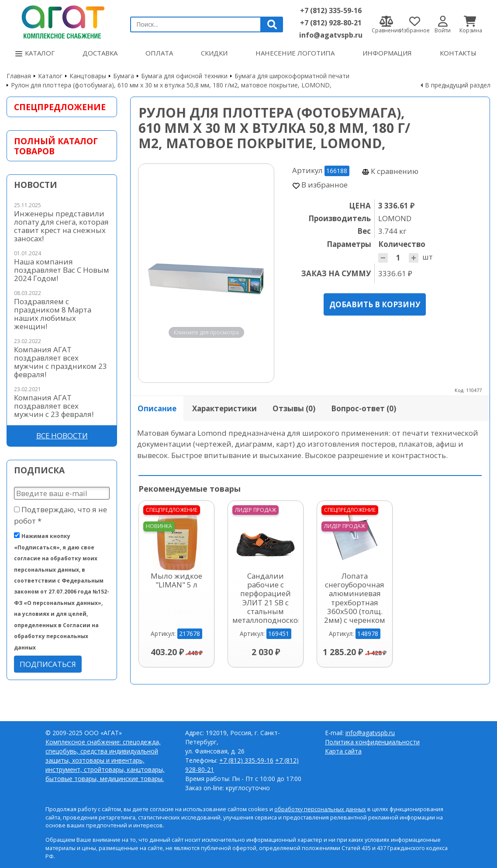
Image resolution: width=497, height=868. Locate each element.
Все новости (62, 436)
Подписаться (48, 664)
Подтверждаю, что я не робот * (60, 515)
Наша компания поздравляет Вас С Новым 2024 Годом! (62, 270)
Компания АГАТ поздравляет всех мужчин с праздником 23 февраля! (60, 362)
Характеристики (224, 408)
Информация (387, 53)
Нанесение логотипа (295, 53)
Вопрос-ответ (364, 408)
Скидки (214, 53)
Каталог (35, 53)
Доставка (100, 53)
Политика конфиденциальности (372, 742)
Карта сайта (343, 751)
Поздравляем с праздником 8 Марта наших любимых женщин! (53, 314)
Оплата (159, 53)
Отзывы (294, 408)
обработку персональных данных (320, 809)
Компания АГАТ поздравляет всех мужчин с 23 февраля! (54, 406)
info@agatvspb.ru (331, 35)
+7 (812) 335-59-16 (331, 10)
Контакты (458, 53)
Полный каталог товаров (56, 146)
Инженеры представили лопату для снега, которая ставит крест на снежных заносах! (61, 226)
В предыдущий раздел (458, 85)
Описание (157, 408)
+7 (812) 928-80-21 (331, 23)
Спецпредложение (60, 107)
